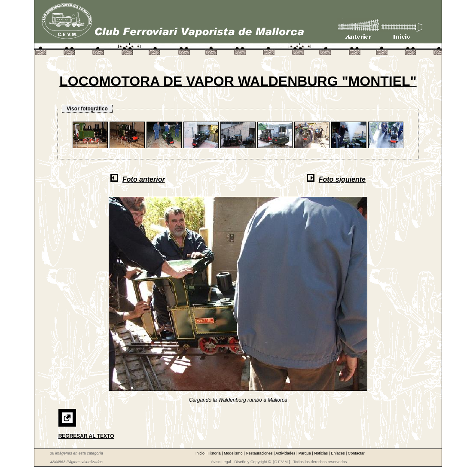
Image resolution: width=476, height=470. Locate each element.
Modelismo (234, 453)
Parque (305, 453)
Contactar (356, 453)
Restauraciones (260, 453)
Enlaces (338, 453)
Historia (215, 453)
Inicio (201, 453)
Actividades (286, 453)
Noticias (322, 453)
